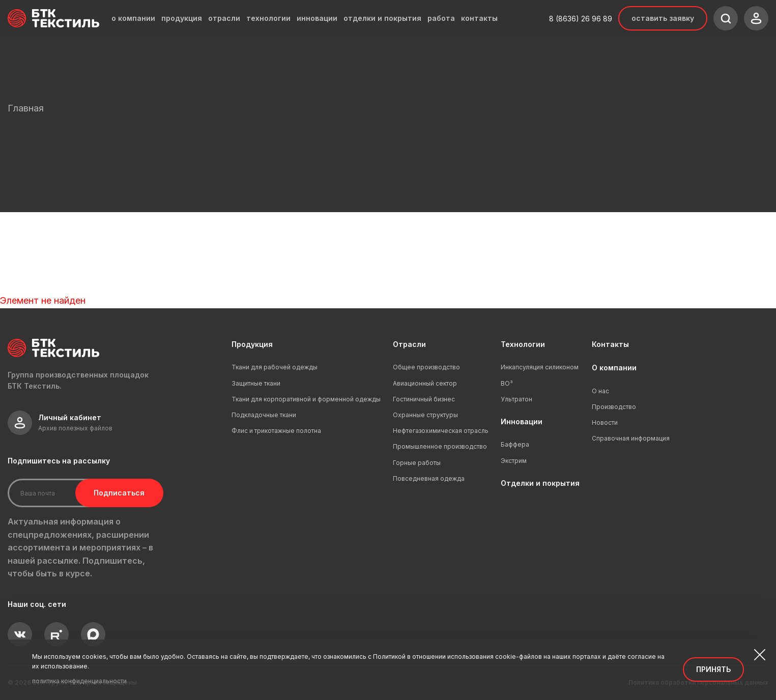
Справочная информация (631, 438)
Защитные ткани (256, 383)
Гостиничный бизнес (424, 399)
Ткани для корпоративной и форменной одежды (306, 399)
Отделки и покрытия (540, 483)
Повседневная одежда (429, 478)
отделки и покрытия (382, 18)
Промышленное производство (440, 446)
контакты (479, 18)
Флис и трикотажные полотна (276, 431)
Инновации (522, 421)
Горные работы (417, 463)
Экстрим (514, 461)
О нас (600, 391)
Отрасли (409, 344)
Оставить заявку (663, 18)
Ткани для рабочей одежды (275, 367)
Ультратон (516, 399)
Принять (713, 669)
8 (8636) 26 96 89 (581, 19)
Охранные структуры (425, 415)
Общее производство (426, 367)
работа (441, 18)
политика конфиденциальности (79, 681)
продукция (182, 18)
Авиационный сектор (425, 383)
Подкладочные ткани (264, 415)
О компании (614, 368)
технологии (268, 18)
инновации (317, 18)
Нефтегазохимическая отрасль (441, 431)
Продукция (252, 344)
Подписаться (116, 493)
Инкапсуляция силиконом (540, 367)
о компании (133, 18)
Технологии (523, 344)
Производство (614, 407)
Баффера (515, 444)
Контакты (610, 344)
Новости (605, 422)
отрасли (224, 18)
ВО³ (507, 383)
